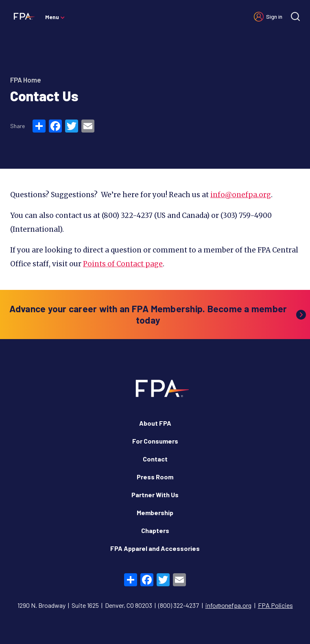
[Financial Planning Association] (22, 16)
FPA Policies (275, 605)
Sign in (274, 16)
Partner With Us (155, 495)
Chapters (155, 530)
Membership (155, 512)
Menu (52, 17)
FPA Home (26, 80)
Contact (155, 459)
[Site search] (295, 16)
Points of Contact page (123, 264)
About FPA (155, 423)
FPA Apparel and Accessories (155, 548)
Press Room (155, 477)
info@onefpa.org (241, 195)
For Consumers (155, 441)
